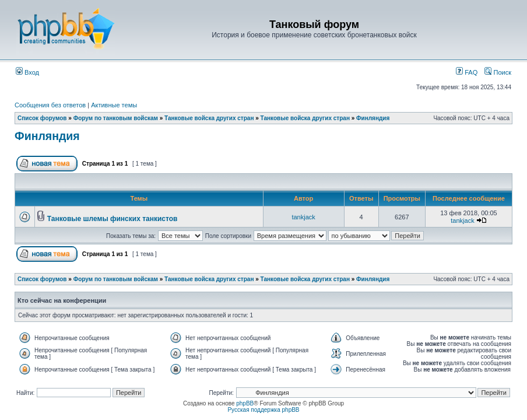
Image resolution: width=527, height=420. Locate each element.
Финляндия (373, 118)
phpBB (245, 403)
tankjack (303, 217)
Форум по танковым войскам (116, 118)
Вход (27, 72)
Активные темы (114, 105)
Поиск (498, 72)
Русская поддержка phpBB (263, 410)
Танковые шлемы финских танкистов (113, 219)
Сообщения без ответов (50, 105)
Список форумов (42, 118)
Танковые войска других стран (209, 118)
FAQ (467, 72)
